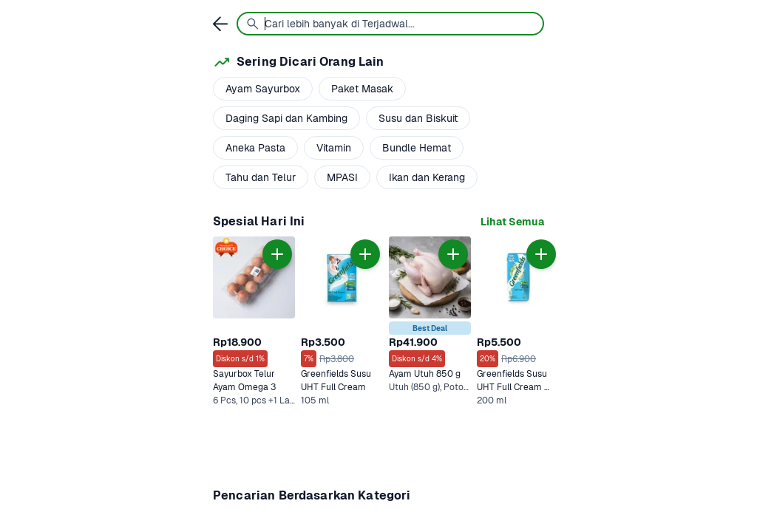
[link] (512, 222)
